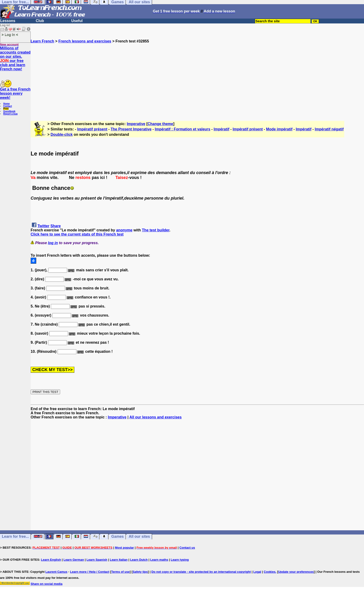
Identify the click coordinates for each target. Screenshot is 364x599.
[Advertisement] (197, 76)
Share (55, 226)
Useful (77, 21)
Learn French (42, 41)
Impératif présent (92, 129)
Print (6, 109)
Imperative (136, 124)
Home (6, 104)
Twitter (43, 226)
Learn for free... (15, 536)
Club (40, 21)
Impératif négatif (329, 129)
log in (53, 243)
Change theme (160, 124)
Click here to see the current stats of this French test (77, 234)
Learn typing (180, 560)
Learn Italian (119, 560)
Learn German (74, 560)
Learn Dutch (139, 560)
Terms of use (120, 572)
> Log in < (10, 34)
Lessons (8, 21)
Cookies (270, 572)
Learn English (51, 560)
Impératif (221, 129)
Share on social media (47, 584)
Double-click (62, 134)
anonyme (124, 230)
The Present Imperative (131, 129)
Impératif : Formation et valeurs (183, 129)
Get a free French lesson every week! (15, 93)
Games (118, 536)
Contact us (187, 548)
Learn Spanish (97, 560)
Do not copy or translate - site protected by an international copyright (201, 572)
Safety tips (140, 572)
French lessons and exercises (85, 41)
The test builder (156, 230)
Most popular (124, 548)
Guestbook (9, 111)
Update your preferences (296, 572)
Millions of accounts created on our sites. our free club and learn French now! (15, 59)
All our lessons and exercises (155, 417)
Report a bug (10, 114)
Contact (8, 106)
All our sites (139, 536)
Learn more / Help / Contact (90, 572)
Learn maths (159, 560)
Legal (257, 572)
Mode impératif (279, 129)
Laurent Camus (57, 572)
